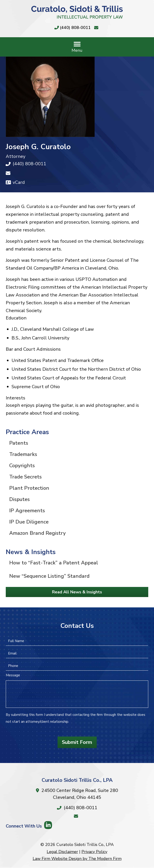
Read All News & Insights (77, 592)
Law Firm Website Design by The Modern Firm (77, 859)
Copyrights (22, 466)
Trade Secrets (25, 477)
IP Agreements (27, 511)
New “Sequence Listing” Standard (49, 576)
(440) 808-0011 (75, 28)
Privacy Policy (94, 852)
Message (13, 675)
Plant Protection (29, 488)
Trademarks (23, 454)
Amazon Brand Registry (37, 533)
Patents (19, 443)
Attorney (16, 156)
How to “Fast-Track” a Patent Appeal (54, 563)
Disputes (19, 499)
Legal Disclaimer (62, 852)
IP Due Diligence (29, 522)
